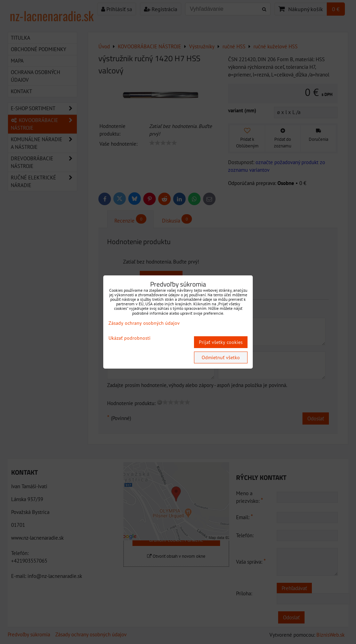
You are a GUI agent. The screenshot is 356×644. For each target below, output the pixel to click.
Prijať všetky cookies (221, 342)
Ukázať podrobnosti (130, 338)
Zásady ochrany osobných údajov (144, 323)
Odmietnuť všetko (221, 357)
